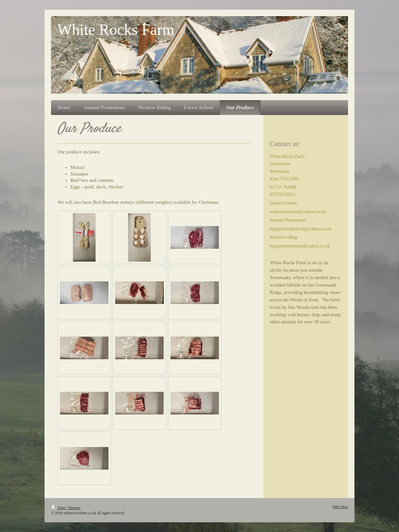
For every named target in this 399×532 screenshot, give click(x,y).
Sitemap (74, 508)
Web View (340, 507)
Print (59, 508)
